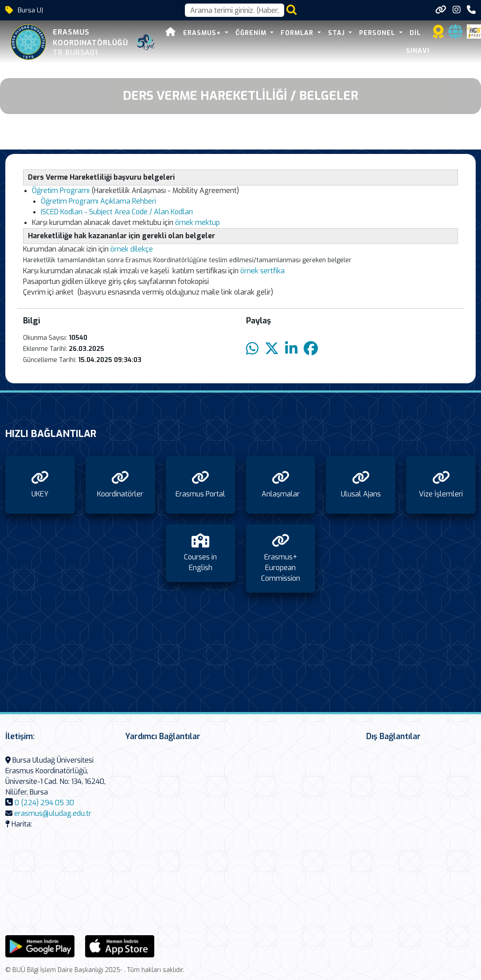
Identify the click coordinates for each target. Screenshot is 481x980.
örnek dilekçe (131, 249)
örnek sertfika (262, 271)
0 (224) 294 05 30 (44, 803)
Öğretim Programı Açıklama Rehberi (98, 201)
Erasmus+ (203, 33)
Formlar (298, 33)
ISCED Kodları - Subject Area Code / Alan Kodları (117, 212)
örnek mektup (197, 222)
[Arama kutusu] (235, 10)
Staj (338, 33)
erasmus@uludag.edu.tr (53, 813)
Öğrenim (252, 33)
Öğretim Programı (62, 191)
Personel (378, 33)
